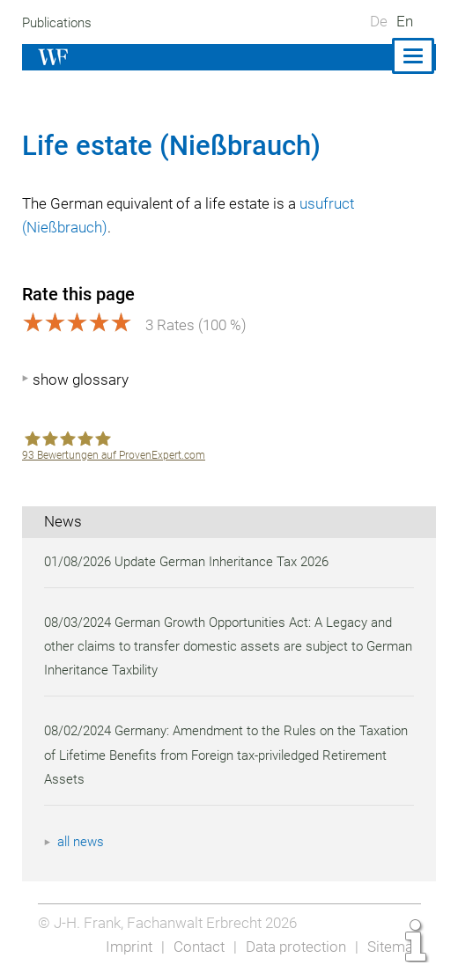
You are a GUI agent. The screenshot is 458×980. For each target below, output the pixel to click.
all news (82, 842)
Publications (59, 23)
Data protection (293, 947)
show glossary (81, 379)
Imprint (123, 947)
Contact (194, 947)
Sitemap (393, 947)
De (379, 21)
